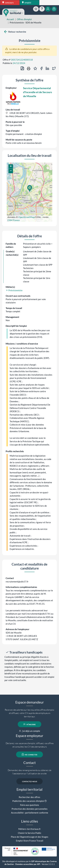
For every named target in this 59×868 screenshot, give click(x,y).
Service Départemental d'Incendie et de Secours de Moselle (38, 92)
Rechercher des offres (29, 797)
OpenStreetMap (26, 217)
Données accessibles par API (28, 864)
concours (8, 3)
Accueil (10, 19)
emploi (27, 3)
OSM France (14, 220)
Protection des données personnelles (30, 809)
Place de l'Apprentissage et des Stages (30, 837)
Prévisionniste (14, 290)
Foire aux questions (30, 805)
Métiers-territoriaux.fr (29, 829)
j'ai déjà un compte (30, 731)
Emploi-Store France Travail (30, 841)
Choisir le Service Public (30, 833)
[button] (29, 189)
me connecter (30, 754)
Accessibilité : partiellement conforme (30, 813)
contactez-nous (30, 781)
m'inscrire (30, 724)
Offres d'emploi (24, 19)
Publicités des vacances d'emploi (28, 801)
